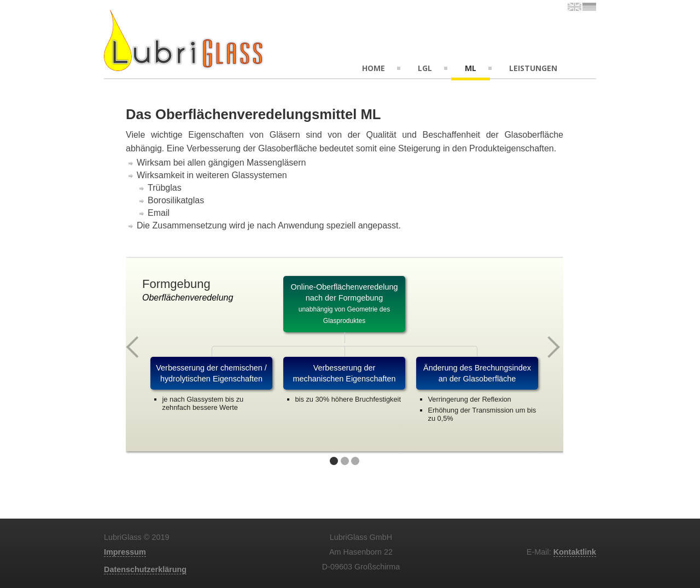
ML (471, 68)
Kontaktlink (575, 552)
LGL (425, 68)
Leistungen (533, 68)
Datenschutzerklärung (145, 569)
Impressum (125, 552)
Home (374, 68)
